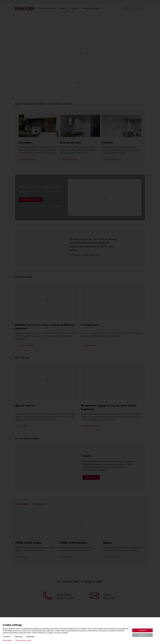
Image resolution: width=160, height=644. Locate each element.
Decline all (142, 635)
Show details (7, 640)
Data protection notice (23, 640)
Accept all (142, 630)
